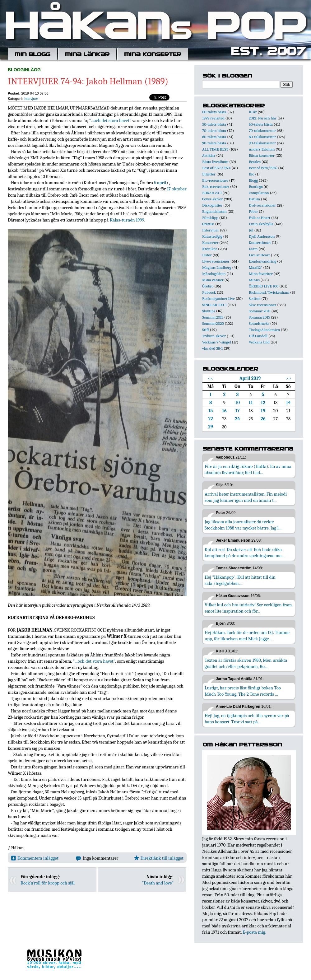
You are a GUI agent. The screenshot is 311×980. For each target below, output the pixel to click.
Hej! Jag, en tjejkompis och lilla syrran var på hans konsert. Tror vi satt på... (247, 719)
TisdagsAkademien (264, 330)
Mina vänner (213, 280)
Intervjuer (31, 99)
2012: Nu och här (263, 118)
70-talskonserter (262, 131)
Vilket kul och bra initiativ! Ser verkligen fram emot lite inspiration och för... (248, 608)
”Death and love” (158, 883)
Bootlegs (256, 187)
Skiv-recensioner (262, 305)
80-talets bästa (214, 137)
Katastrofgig (212, 236)
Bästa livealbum (215, 162)
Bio (251, 174)
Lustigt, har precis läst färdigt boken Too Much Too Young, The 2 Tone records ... (243, 691)
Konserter (210, 243)
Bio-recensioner (215, 180)
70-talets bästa (214, 131)
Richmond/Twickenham (269, 292)
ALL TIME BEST (215, 149)
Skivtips (209, 311)
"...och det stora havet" (110, 120)
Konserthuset (260, 243)
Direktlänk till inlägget (159, 858)
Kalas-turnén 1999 (127, 220)
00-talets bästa (214, 112)
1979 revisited (213, 118)
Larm (253, 249)
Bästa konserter (262, 155)
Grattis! (208, 224)
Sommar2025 (213, 323)
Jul (251, 230)
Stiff (206, 330)
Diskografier (212, 205)
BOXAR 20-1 (212, 193)
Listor (207, 255)
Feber (253, 211)
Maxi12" (256, 267)
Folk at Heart (260, 218)
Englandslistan (214, 211)
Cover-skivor (212, 199)
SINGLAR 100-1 (214, 305)
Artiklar (209, 155)
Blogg (253, 180)
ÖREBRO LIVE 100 (264, 286)
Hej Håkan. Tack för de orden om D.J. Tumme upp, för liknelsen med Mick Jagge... (247, 636)
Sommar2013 (213, 317)
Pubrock (209, 292)
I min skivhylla (261, 224)
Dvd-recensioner (262, 205)
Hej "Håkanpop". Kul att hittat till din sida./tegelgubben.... (240, 580)
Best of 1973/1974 (216, 168)
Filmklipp (210, 218)
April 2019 (250, 378)
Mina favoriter (261, 274)
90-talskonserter (262, 143)
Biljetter (209, 174)
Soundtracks (259, 323)
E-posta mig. (254, 932)
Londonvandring (262, 261)
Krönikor (210, 249)
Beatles (255, 162)
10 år (253, 112)
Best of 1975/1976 (263, 168)
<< (211, 378)
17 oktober (176, 189)
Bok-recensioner (216, 187)
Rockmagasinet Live (218, 299)
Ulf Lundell (258, 336)
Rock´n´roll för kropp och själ (48, 883)
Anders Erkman (262, 149)
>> (288, 378)
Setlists (255, 299)
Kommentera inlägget (35, 858)
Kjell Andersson (262, 236)
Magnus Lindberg (217, 267)
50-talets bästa (214, 124)
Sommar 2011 (260, 311)
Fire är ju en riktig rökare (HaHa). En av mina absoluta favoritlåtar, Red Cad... (248, 469)
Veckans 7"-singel (217, 342)
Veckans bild (259, 342)
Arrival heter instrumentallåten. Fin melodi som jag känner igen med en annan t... (246, 497)
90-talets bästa (214, 143)
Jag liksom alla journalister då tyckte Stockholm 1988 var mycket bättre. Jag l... (243, 525)
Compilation (259, 193)
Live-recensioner (216, 261)
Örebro (208, 286)
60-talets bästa (261, 124)
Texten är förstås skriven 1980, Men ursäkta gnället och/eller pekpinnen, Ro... (246, 663)
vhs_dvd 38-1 (212, 348)
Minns (254, 280)
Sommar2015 (259, 317)
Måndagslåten (214, 274)
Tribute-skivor (214, 336)
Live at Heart (259, 255)
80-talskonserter (262, 137)
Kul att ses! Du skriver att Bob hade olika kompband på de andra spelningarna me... (244, 553)
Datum (254, 199)
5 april (160, 183)
